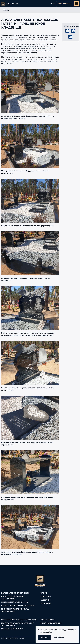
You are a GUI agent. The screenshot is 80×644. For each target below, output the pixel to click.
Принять (44, 637)
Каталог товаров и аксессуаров (18, 606)
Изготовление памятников (15, 593)
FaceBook (45, 600)
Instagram (46, 603)
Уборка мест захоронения (15, 602)
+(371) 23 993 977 (47, 620)
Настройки (59, 637)
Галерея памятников (12, 629)
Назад (5, 10)
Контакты (46, 596)
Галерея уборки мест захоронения (19, 620)
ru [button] (52, 4)
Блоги (44, 593)
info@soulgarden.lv (51, 623)
